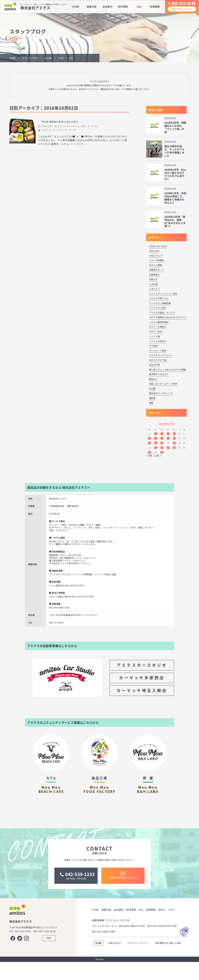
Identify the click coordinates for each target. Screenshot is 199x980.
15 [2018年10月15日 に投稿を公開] (149, 443)
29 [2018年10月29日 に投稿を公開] (149, 452)
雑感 (151, 403)
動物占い (153, 379)
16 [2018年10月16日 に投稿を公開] (156, 443)
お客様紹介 (154, 275)
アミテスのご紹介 (158, 308)
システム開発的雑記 (159, 322)
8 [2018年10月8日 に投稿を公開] (149, 438)
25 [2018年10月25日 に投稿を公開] (168, 448)
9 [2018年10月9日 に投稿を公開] (156, 438)
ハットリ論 (154, 336)
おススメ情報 (155, 265)
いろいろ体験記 (157, 260)
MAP (49, 959)
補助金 (152, 398)
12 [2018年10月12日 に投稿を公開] (174, 438)
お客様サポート (157, 270)
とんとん (95, 126)
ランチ (72, 130)
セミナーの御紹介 (158, 327)
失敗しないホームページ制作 (163, 384)
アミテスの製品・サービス (162, 313)
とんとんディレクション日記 (71, 126)
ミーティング (60, 130)
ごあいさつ (154, 289)
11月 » (157, 455)
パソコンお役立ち (158, 341)
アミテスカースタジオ (142, 665)
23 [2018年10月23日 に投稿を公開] (156, 448)
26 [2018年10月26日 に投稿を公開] (174, 448)
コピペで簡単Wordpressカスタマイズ (168, 317)
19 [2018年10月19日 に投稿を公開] (174, 443)
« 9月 (149, 455)
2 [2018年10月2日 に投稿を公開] (156, 434)
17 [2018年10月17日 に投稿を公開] (162, 443)
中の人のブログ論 (158, 360)
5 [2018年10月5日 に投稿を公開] (174, 434)
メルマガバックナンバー (161, 355)
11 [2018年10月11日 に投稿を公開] (168, 438)
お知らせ (153, 279)
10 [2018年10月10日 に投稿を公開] (162, 438)
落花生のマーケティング (161, 393)
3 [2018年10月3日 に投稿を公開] (162, 434)
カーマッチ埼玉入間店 (142, 690)
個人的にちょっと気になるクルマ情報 (167, 370)
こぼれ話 (153, 284)
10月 (61, 58)
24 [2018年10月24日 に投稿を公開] (162, 448)
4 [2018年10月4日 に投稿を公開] (168, 434)
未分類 (152, 389)
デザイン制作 (155, 332)
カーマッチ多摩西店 (142, 678)
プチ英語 (153, 346)
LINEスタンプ (156, 256)
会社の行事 (154, 365)
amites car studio (158, 246)
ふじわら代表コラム (159, 298)
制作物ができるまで (159, 374)
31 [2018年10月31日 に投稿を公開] (162, 452)
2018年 (49, 58)
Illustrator (154, 251)
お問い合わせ (180, 12)
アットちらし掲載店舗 (160, 303)
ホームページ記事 (158, 351)
